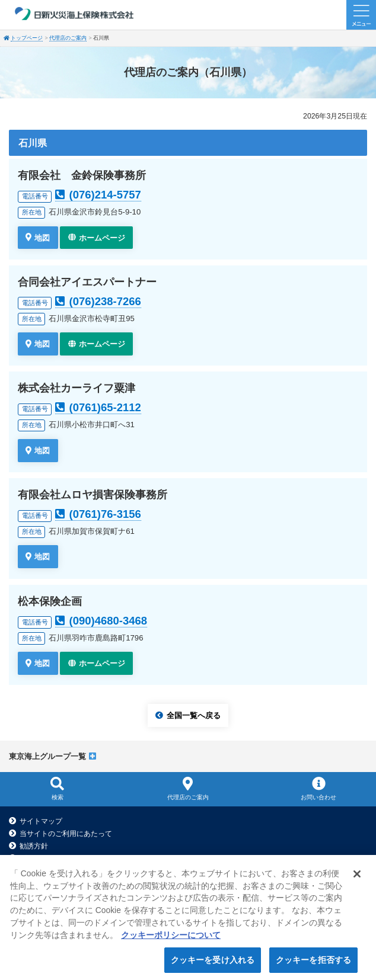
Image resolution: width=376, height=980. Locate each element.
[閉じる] (357, 880)
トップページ (27, 38)
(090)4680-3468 (108, 621)
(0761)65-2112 (105, 407)
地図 (42, 237)
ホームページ (102, 237)
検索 (57, 788)
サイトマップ (41, 821)
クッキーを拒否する (313, 966)
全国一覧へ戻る (194, 715)
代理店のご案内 (68, 38)
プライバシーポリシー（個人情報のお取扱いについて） (109, 859)
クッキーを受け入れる (213, 966)
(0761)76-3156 (105, 514)
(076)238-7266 (105, 301)
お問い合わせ (319, 788)
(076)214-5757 (105, 195)
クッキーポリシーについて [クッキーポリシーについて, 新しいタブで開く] (171, 941)
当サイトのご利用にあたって (66, 834)
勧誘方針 (34, 846)
